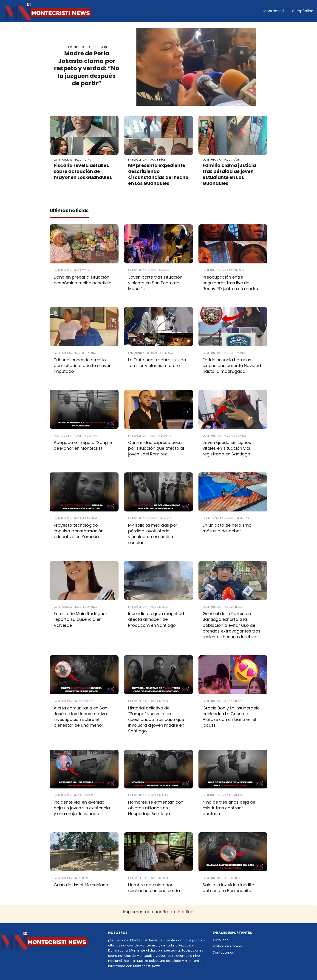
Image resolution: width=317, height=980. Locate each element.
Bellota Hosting (178, 912)
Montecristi (273, 11)
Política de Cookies (228, 946)
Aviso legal (221, 940)
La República (302, 11)
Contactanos (223, 952)
